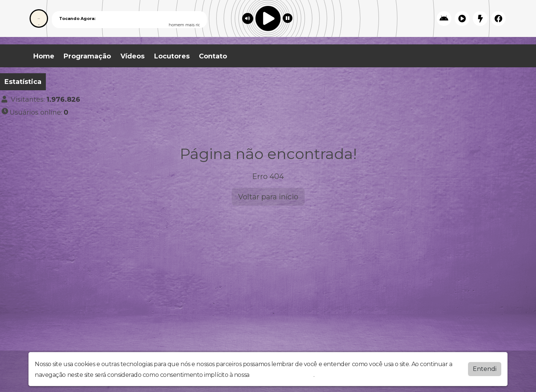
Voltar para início (268, 197)
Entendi (485, 369)
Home (44, 56)
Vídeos (133, 56)
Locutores (172, 56)
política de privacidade (282, 375)
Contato (213, 56)
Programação (87, 56)
